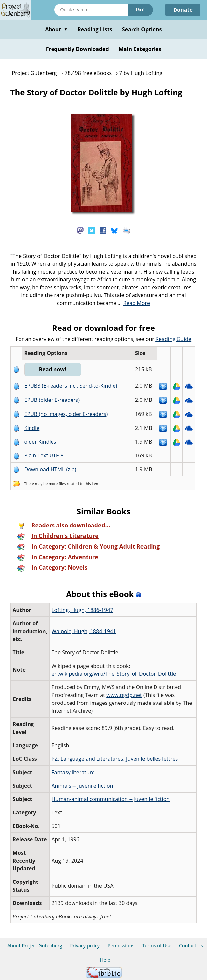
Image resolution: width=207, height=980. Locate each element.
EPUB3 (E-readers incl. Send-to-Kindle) (71, 386)
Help (105, 960)
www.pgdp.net (124, 695)
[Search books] (91, 10)
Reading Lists (95, 29)
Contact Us (191, 945)
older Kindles (40, 442)
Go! (140, 10)
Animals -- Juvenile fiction (82, 786)
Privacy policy (85, 945)
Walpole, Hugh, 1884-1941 (84, 631)
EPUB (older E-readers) (52, 400)
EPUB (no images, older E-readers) (66, 414)
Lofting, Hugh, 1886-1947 (82, 610)
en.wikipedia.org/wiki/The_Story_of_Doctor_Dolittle (114, 674)
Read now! (53, 369)
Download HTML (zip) (50, 469)
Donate (183, 10)
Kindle (32, 428)
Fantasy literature (73, 772)
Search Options (142, 29)
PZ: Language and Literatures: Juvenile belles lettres (115, 759)
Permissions (121, 945)
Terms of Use (157, 945)
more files (57, 483)
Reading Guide (173, 339)
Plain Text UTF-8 (44, 455)
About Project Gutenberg (35, 945)
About (56, 29)
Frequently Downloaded (77, 49)
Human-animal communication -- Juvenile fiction (111, 799)
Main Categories (140, 49)
